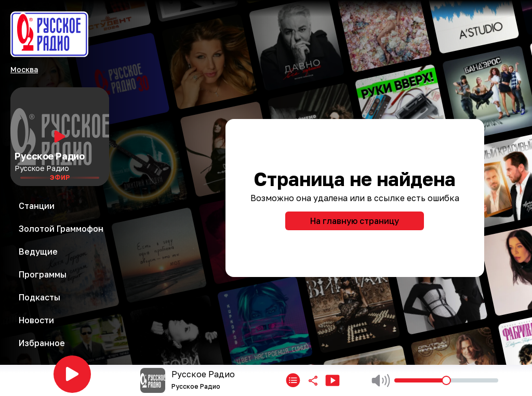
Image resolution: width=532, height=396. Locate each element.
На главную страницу (355, 221)
